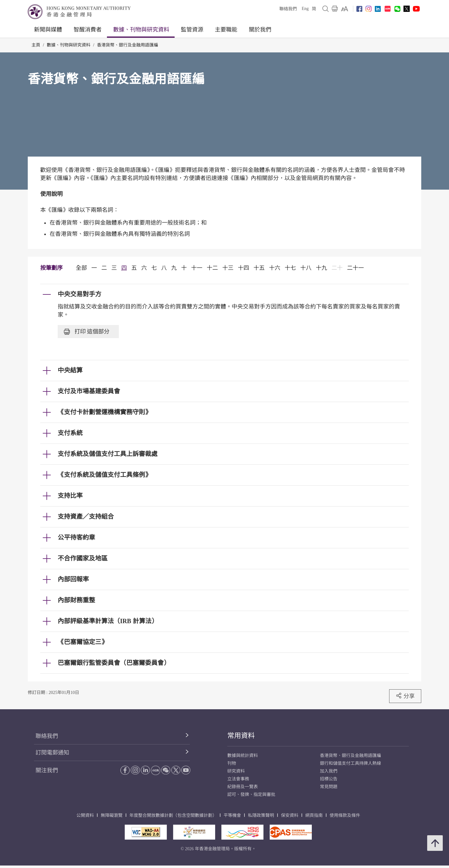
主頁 (36, 45)
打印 (87, 332)
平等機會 (232, 815)
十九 (321, 268)
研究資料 (236, 771)
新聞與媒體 (48, 30)
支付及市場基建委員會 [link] (89, 391)
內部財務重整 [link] (76, 600)
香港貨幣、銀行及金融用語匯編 (128, 45)
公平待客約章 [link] (76, 537)
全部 (81, 268)
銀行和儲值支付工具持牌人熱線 (350, 763)
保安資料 (290, 815)
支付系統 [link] (70, 433)
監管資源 (192, 30)
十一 (197, 268)
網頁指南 (314, 815)
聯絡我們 (288, 9)
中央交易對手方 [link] (80, 294)
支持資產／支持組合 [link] (86, 516)
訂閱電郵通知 (52, 753)
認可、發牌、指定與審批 (251, 795)
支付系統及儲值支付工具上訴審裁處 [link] (108, 454)
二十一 (355, 268)
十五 (259, 268)
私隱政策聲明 (261, 815)
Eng (305, 9)
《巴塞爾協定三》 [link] (83, 642)
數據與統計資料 (243, 756)
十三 (228, 268)
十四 (244, 268)
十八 (306, 268)
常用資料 (241, 736)
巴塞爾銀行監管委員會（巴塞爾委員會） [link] (114, 663)
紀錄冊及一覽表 (243, 787)
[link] (345, 9)
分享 (405, 696)
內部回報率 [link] (73, 579)
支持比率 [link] (70, 496)
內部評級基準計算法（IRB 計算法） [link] (108, 621)
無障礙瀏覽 (112, 815)
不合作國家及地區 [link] (83, 558)
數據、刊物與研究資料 (141, 30)
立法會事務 (238, 779)
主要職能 (226, 30)
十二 (212, 268)
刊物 (232, 763)
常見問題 (329, 787)
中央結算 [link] (70, 370)
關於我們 (260, 30)
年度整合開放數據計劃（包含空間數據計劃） (173, 815)
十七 (290, 268)
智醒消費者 (88, 30)
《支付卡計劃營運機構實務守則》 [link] (104, 412)
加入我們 (329, 771)
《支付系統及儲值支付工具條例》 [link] (104, 475)
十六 (275, 268)
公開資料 (85, 815)
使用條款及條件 (345, 815)
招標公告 (329, 779)
